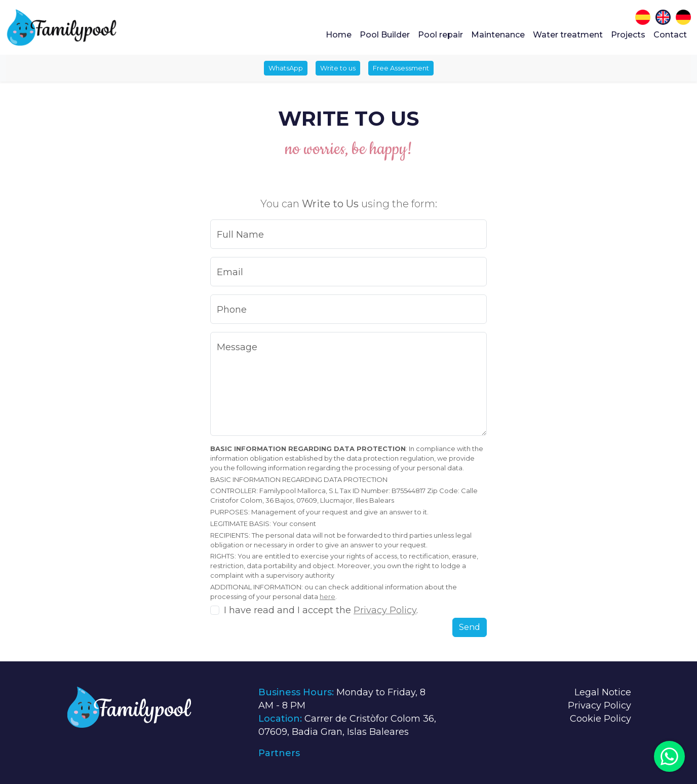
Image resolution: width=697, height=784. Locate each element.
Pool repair (440, 35)
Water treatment (568, 35)
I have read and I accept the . (321, 610)
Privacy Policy (385, 610)
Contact (670, 35)
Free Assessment (401, 68)
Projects (628, 35)
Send (470, 627)
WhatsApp (286, 68)
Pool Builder (385, 35)
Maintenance (498, 35)
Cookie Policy (601, 719)
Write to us (338, 68)
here (327, 596)
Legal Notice (603, 692)
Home (339, 35)
